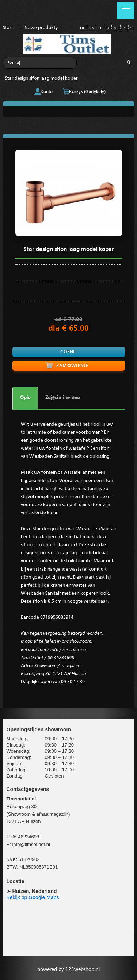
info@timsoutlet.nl (31, 844)
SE (132, 29)
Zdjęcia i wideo (63, 398)
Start (8, 28)
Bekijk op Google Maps (33, 897)
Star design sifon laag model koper (41, 78)
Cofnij (68, 352)
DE (83, 29)
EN (92, 29)
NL (116, 29)
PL (124, 29)
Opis (25, 398)
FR (100, 29)
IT (108, 29)
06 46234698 (25, 837)
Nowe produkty (41, 28)
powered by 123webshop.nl (68, 969)
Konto (47, 92)
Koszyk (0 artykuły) (87, 92)
